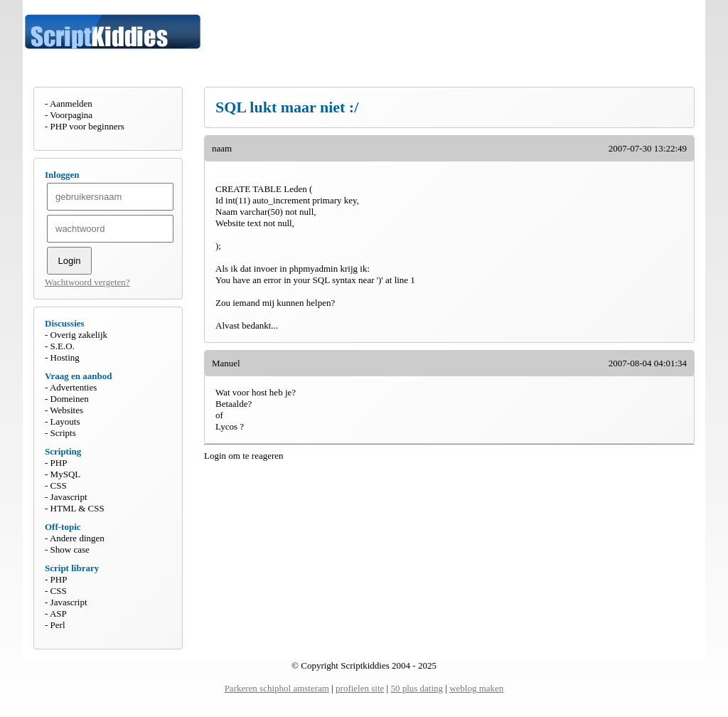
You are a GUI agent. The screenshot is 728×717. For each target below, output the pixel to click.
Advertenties (73, 387)
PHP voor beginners (87, 126)
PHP (59, 463)
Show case (70, 549)
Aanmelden (71, 103)
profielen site (360, 688)
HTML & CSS (77, 508)
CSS (59, 485)
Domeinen (70, 399)
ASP (58, 614)
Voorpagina (71, 115)
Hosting (65, 357)
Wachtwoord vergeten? (87, 282)
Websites (66, 410)
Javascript (69, 497)
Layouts (65, 421)
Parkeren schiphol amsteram (277, 688)
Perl (58, 625)
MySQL (66, 474)
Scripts (63, 433)
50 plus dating (417, 688)
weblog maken (476, 688)
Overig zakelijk (79, 335)
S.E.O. (63, 346)
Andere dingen (77, 538)
